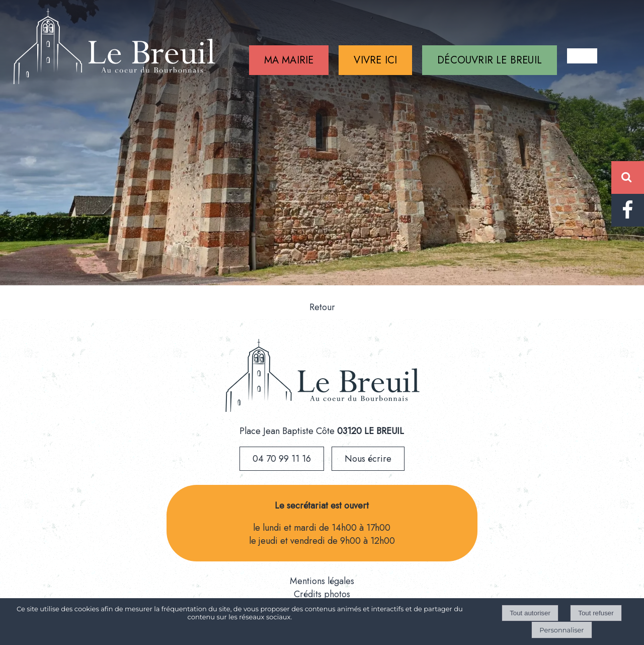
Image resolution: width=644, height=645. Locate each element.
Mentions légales (322, 581)
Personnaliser (561, 630)
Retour (322, 307)
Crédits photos (322, 594)
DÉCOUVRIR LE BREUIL (490, 60)
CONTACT (582, 56)
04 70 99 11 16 (282, 459)
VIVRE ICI (375, 60)
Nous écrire (368, 459)
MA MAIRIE (289, 60)
